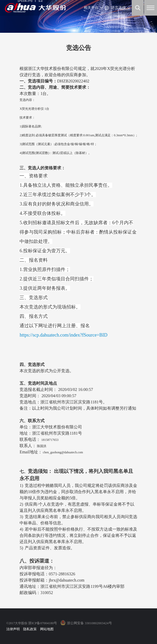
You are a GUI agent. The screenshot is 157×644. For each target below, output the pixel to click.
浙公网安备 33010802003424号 (89, 623)
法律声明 (13, 629)
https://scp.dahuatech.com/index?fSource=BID (63, 335)
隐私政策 (30, 629)
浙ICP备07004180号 (43, 623)
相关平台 (91, 8)
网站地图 (47, 629)
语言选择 (118, 8)
